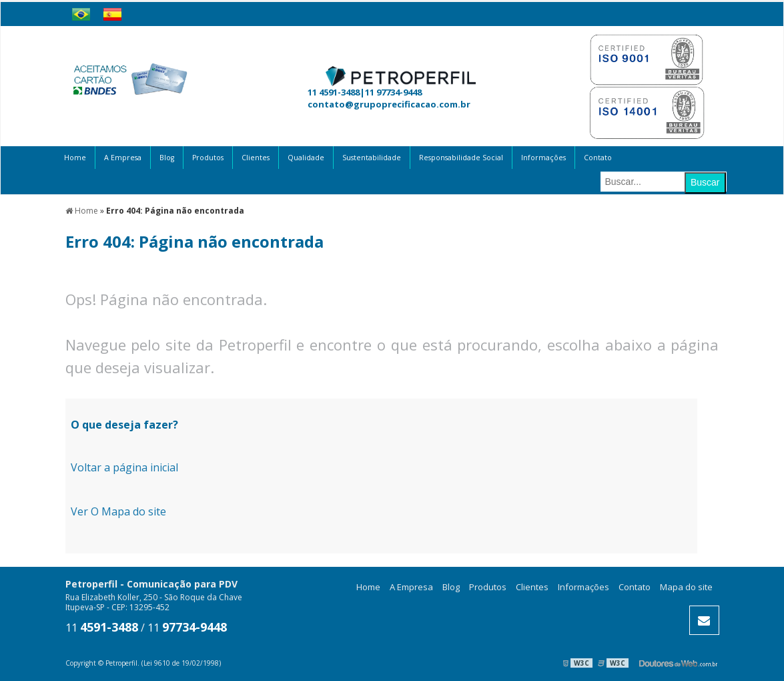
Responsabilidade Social (461, 158)
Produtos (208, 158)
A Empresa (123, 158)
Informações (543, 158)
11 (102, 628)
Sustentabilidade (372, 158)
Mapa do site (686, 587)
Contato (598, 158)
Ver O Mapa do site (118, 511)
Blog (167, 158)
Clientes (256, 158)
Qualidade (306, 158)
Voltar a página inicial (124, 467)
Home (75, 158)
